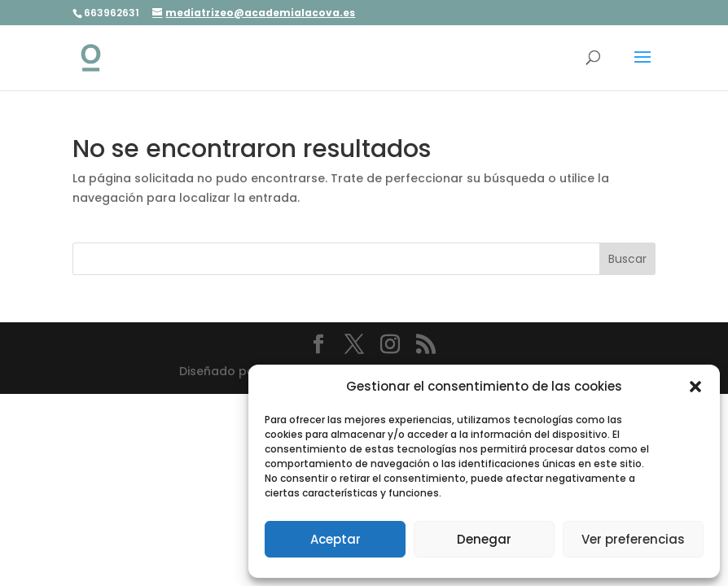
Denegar (484, 539)
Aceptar (335, 539)
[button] (695, 387)
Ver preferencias (633, 539)
